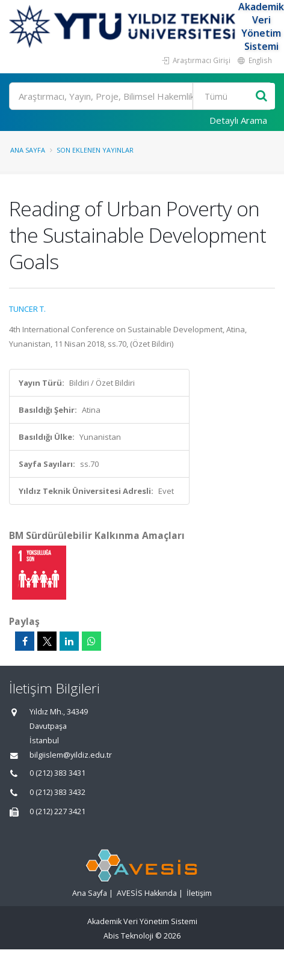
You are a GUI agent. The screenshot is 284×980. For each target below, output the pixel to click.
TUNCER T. (27, 309)
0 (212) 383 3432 (57, 792)
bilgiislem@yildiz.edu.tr (71, 755)
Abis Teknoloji (128, 936)
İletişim (199, 893)
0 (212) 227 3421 (57, 811)
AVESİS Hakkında (147, 893)
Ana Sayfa (28, 150)
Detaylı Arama (238, 120)
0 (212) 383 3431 (57, 773)
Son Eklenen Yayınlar (95, 150)
